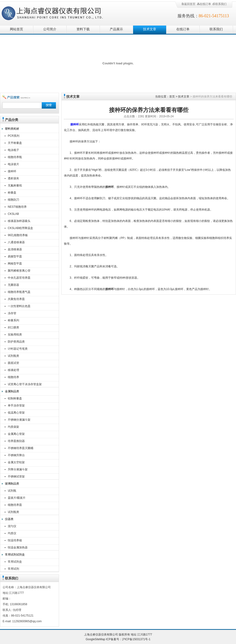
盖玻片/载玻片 (17, 498)
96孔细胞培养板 (18, 235)
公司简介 (50, 29)
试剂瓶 (12, 491)
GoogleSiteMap (95, 639)
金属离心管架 (16, 434)
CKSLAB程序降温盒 (20, 228)
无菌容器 (13, 285)
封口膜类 (13, 327)
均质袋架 (13, 427)
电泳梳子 (13, 150)
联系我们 (219, 4)
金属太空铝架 (16, 462)
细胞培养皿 (15, 505)
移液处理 (13, 370)
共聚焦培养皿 (16, 299)
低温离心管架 (16, 413)
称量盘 (12, 193)
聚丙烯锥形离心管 (19, 271)
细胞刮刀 (13, 200)
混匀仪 (12, 526)
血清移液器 (15, 249)
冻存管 (12, 313)
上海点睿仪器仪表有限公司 (56, 12)
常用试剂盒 (15, 562)
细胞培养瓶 (15, 157)
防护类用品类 (16, 342)
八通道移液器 (16, 242)
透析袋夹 (13, 178)
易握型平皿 (15, 256)
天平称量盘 (15, 143)
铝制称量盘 (15, 398)
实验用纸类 (15, 335)
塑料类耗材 (12, 129)
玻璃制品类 (12, 484)
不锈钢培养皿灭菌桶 (21, 448)
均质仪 (12, 533)
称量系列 (13, 320)
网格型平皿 (15, 264)
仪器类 (9, 519)
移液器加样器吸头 (19, 221)
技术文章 (150, 29)
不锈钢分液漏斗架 (19, 420)
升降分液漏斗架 (18, 469)
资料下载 (83, 29)
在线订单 (204, 4)
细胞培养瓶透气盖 (19, 292)
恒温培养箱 (15, 540)
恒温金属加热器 (18, 547)
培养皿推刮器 (16, 441)
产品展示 (116, 29)
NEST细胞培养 (17, 207)
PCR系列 (14, 136)
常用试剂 (13, 569)
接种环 (12, 171)
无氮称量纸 (15, 185)
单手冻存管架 (16, 406)
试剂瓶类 (13, 356)
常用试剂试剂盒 (15, 555)
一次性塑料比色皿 (19, 306)
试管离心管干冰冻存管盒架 (25, 384)
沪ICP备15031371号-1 (136, 639)
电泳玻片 (13, 164)
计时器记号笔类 (18, 349)
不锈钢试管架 (16, 476)
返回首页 (188, 4)
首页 (172, 97)
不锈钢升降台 (16, 455)
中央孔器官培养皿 (19, 278)
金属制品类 (12, 391)
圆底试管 (13, 363)
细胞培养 (13, 377)
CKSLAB (13, 214)
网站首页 (17, 29)
